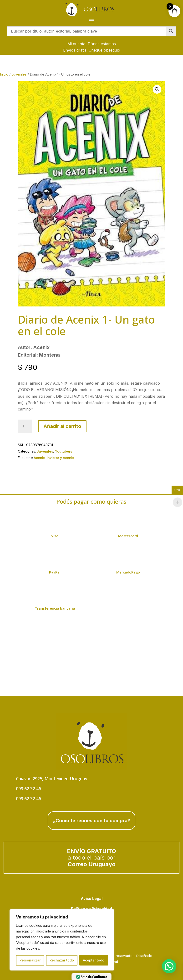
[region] (62, 940)
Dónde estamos (102, 44)
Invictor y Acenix (60, 458)
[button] (157, 89)
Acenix (39, 458)
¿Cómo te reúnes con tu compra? (91, 821)
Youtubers (64, 451)
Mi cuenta (76, 44)
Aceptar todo (94, 960)
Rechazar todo (62, 960)
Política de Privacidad (91, 909)
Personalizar (30, 960)
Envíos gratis (75, 50)
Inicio (4, 74)
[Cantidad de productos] (25, 426)
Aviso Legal (92, 899)
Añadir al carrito (62, 426)
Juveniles (19, 74)
